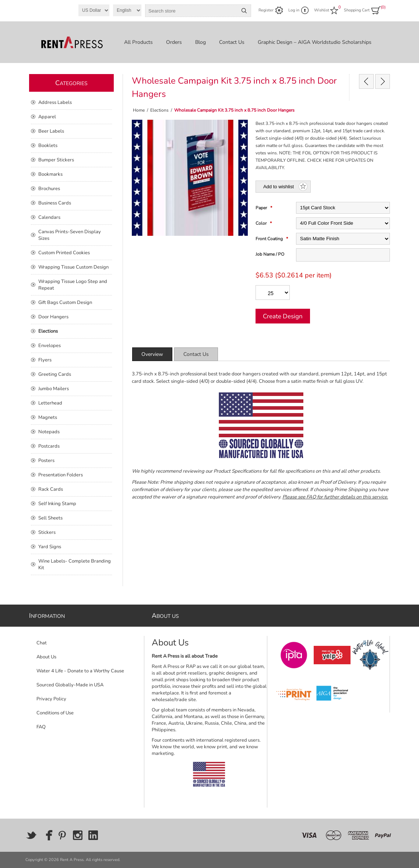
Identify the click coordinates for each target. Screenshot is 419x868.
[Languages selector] (127, 10)
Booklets (48, 146)
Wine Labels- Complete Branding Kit (75, 564)
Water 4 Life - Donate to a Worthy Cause (80, 671)
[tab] (152, 354)
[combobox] (191, 11)
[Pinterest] (62, 835)
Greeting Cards (55, 374)
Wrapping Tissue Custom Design (73, 267)
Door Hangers (53, 317)
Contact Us (196, 354)
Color (262, 223)
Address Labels (55, 102)
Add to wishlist (279, 187)
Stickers (47, 532)
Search (244, 11)
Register (266, 10)
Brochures (49, 189)
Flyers (45, 360)
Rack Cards (51, 489)
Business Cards (55, 203)
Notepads (49, 432)
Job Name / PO (270, 254)
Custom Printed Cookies (64, 253)
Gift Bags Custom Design (65, 302)
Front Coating (270, 239)
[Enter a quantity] (273, 293)
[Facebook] (47, 835)
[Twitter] (31, 835)
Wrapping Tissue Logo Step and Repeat (73, 285)
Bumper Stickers (56, 160)
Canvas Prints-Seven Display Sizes (70, 235)
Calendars (49, 217)
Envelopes (50, 346)
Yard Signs (50, 547)
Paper (262, 208)
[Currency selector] (94, 10)
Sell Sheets (50, 518)
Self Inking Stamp (57, 504)
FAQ (41, 727)
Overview (152, 354)
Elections (48, 331)
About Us (46, 657)
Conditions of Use (55, 713)
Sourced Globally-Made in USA (70, 685)
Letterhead (50, 403)
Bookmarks (50, 174)
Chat (42, 643)
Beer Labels (51, 131)
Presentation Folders (61, 475)
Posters (46, 461)
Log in (294, 10)
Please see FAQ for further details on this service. (335, 497)
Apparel (47, 117)
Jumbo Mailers (54, 389)
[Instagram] (78, 835)
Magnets (48, 417)
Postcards (49, 446)
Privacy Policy (51, 699)
